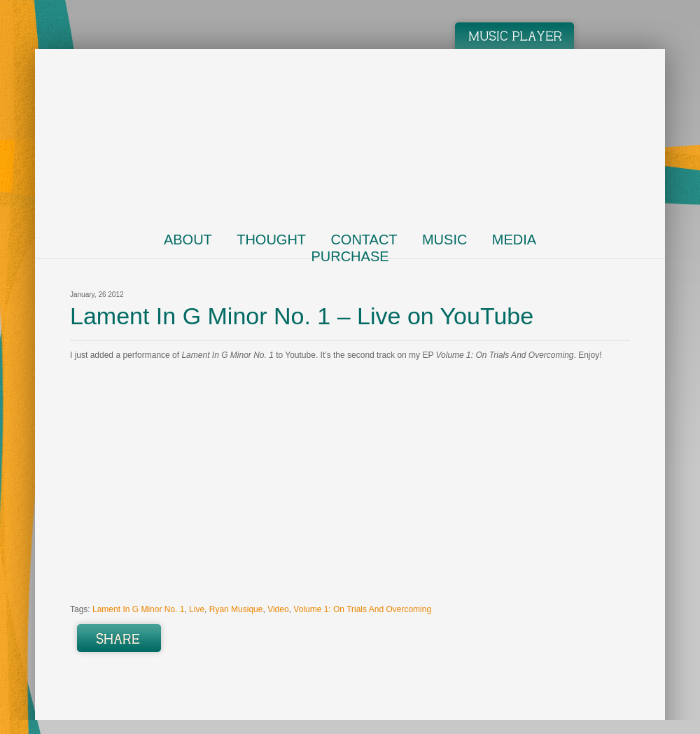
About (188, 240)
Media (514, 240)
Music (444, 240)
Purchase (350, 256)
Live (197, 609)
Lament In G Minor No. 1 (138, 609)
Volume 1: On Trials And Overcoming (362, 609)
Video (278, 609)
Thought (271, 240)
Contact (364, 240)
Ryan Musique (236, 609)
